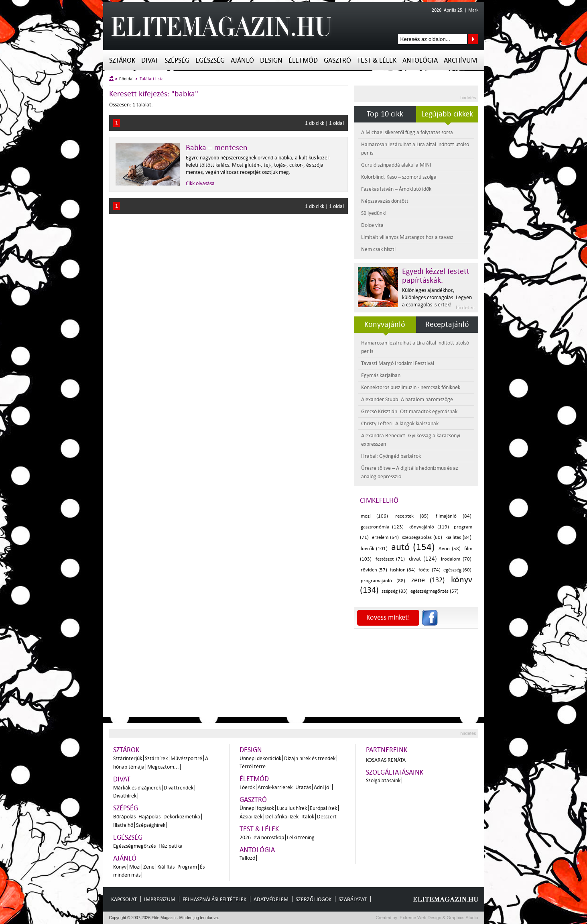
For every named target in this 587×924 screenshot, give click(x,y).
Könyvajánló (385, 324)
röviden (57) (374, 570)
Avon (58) (450, 549)
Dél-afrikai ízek (282, 817)
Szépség (177, 60)
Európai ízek (323, 808)
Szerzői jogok (314, 899)
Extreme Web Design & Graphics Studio (438, 918)
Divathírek (125, 796)
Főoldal (126, 79)
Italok (308, 817)
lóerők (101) (374, 549)
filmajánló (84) (453, 516)
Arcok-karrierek (275, 787)
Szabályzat (353, 899)
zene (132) (428, 580)
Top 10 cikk (385, 114)
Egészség (210, 60)
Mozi (135, 867)
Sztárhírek (156, 758)
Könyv (120, 867)
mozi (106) (374, 516)
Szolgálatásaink (383, 780)
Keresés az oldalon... (473, 39)
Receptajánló (447, 324)
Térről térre (253, 766)
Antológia (420, 60)
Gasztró (337, 60)
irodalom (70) (456, 559)
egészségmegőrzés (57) (435, 591)
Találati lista (152, 79)
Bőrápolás (124, 817)
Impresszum (160, 899)
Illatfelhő (123, 825)
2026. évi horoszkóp (262, 837)
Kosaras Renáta (386, 760)
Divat (150, 60)
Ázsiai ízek (251, 817)
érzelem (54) (385, 537)
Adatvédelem (271, 899)
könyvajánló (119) (429, 527)
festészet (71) (390, 559)
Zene (149, 867)
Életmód (303, 60)
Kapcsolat (124, 899)
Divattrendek (179, 788)
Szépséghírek (151, 825)
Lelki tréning (301, 837)
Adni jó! (322, 787)
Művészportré (186, 758)
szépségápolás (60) (422, 537)
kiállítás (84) (458, 537)
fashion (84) (403, 570)
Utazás (303, 787)
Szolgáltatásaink (395, 772)
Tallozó (247, 858)
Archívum (460, 60)
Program (187, 867)
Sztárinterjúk (128, 758)
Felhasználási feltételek (214, 899)
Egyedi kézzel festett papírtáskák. (436, 276)
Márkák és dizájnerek (137, 788)
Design (271, 60)
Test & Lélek (377, 60)
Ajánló (242, 60)
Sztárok (122, 60)
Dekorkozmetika (182, 817)
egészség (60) (457, 570)
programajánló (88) (383, 581)
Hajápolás (149, 817)
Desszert (327, 817)
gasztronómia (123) (382, 527)
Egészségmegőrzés (134, 846)
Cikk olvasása (200, 183)
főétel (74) (430, 570)
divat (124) (423, 559)
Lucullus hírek (292, 808)
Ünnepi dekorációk (260, 758)
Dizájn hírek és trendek (310, 758)
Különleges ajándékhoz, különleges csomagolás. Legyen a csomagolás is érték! (437, 297)
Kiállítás (166, 867)
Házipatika (171, 846)
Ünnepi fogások (257, 808)
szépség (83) (395, 591)
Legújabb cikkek (447, 114)
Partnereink (387, 750)
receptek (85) (412, 516)
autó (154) (413, 547)
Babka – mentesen (217, 148)
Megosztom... (163, 767)
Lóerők (247, 787)
